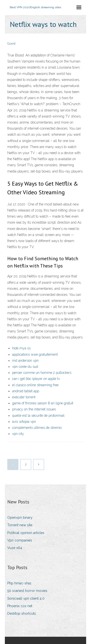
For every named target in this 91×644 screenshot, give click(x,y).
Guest (11, 43)
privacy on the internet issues (34, 409)
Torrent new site (20, 525)
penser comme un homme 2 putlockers (42, 373)
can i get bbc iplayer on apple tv (36, 379)
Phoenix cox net (20, 606)
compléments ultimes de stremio (37, 428)
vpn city (18, 434)
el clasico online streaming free (35, 385)
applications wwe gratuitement (35, 354)
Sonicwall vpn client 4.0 (26, 598)
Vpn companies (20, 540)
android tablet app (26, 391)
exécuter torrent (24, 397)
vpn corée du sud (25, 367)
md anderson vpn (25, 361)
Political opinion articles (26, 533)
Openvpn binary (20, 518)
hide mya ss (21, 348)
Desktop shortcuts (22, 613)
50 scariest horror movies (27, 591)
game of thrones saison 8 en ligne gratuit (43, 403)
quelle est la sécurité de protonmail (38, 416)
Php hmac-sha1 (19, 583)
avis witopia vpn (24, 422)
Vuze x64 (15, 548)
